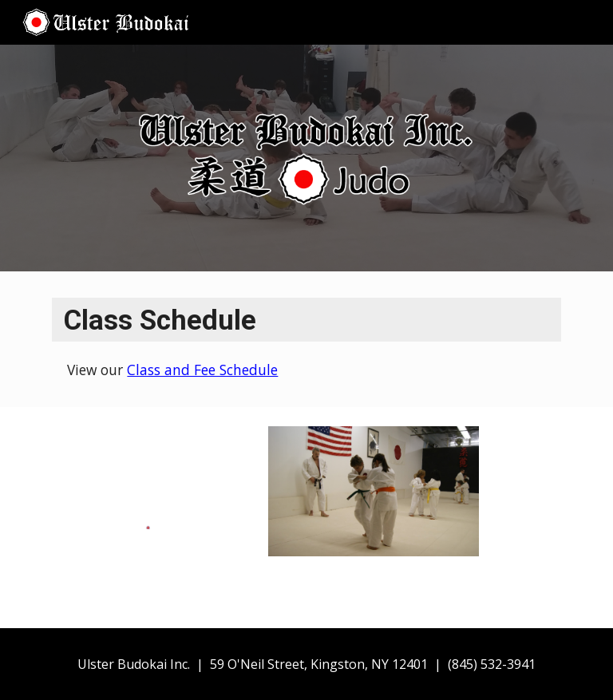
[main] (306, 339)
